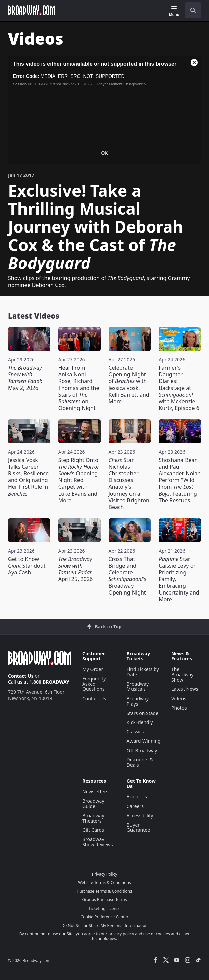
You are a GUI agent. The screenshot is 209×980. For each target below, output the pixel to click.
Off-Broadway (142, 750)
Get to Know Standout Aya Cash (27, 566)
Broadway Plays (138, 701)
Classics (135, 732)
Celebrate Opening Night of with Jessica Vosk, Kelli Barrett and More (129, 384)
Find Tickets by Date (143, 672)
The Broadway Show (182, 675)
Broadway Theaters (93, 818)
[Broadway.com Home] (32, 10)
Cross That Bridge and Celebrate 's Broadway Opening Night (128, 576)
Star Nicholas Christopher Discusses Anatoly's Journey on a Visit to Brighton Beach (129, 483)
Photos (179, 708)
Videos (179, 698)
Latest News (185, 689)
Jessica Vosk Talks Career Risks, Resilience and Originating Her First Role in (28, 477)
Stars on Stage (142, 713)
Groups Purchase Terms (105, 900)
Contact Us (21, 676)
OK (104, 153)
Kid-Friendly (140, 722)
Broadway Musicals (138, 687)
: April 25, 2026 (75, 569)
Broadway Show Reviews (98, 842)
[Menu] (174, 11)
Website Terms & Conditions (104, 883)
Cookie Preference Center (105, 917)
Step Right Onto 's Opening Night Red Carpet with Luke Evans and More (79, 480)
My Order (93, 669)
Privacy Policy (105, 874)
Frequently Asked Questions (94, 684)
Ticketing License (105, 908)
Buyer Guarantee (138, 828)
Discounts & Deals (140, 762)
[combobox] (190, 10)
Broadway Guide (93, 803)
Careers (135, 806)
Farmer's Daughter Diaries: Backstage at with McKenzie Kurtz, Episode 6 (179, 388)
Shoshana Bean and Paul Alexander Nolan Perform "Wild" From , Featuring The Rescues (180, 480)
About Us (137, 797)
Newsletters (95, 792)
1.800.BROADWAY (49, 682)
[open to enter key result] (193, 10)
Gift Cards (93, 830)
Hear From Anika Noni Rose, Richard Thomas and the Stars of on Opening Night (79, 388)
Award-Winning (143, 741)
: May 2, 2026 (25, 378)
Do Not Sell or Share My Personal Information (104, 925)
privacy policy (121, 934)
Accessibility (140, 815)
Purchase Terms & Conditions (104, 891)
